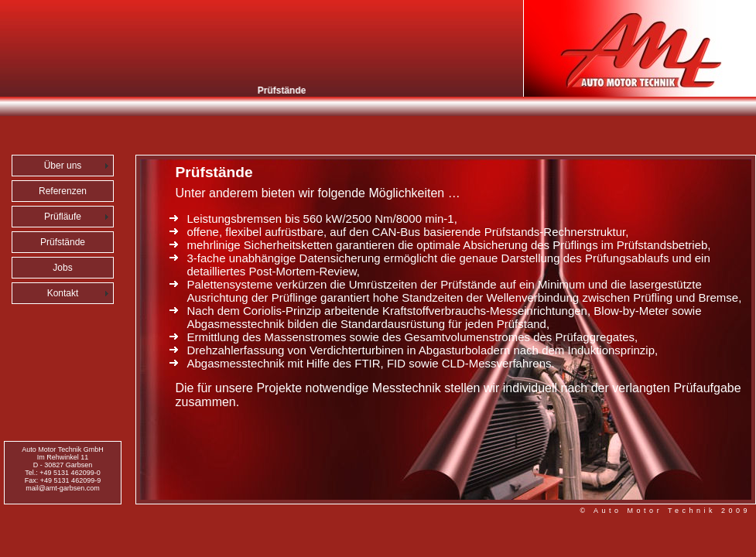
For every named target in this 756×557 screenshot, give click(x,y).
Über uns (63, 166)
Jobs (62, 268)
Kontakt (63, 293)
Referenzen (63, 191)
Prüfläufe (63, 217)
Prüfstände (63, 242)
